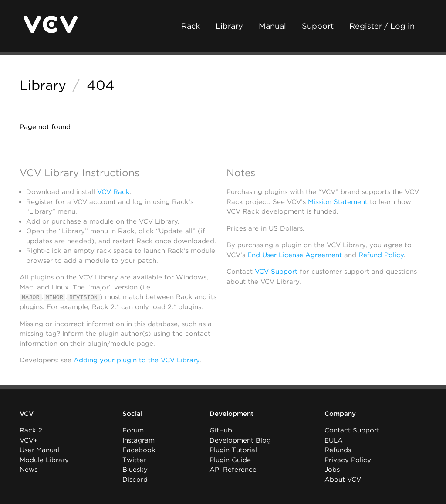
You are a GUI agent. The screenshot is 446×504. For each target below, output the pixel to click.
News (29, 470)
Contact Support (352, 430)
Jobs (332, 470)
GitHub (221, 430)
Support (318, 26)
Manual (272, 26)
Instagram (139, 440)
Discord (135, 480)
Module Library (44, 460)
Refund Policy (381, 255)
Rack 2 (31, 430)
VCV (27, 414)
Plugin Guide (230, 460)
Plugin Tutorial (233, 450)
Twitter (134, 460)
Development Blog (240, 440)
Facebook (139, 450)
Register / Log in (382, 26)
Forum (133, 430)
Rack (191, 26)
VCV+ (29, 440)
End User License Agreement (295, 255)
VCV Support (276, 272)
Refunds (338, 450)
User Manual (39, 450)
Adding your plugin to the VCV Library (137, 360)
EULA (334, 440)
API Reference (233, 470)
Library (229, 26)
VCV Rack (113, 192)
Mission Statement (338, 202)
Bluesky (135, 470)
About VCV (343, 480)
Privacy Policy (348, 460)
